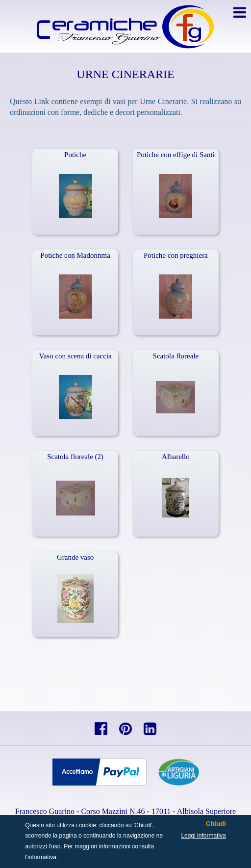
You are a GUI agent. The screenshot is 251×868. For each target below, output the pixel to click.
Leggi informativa (203, 836)
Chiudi (216, 824)
